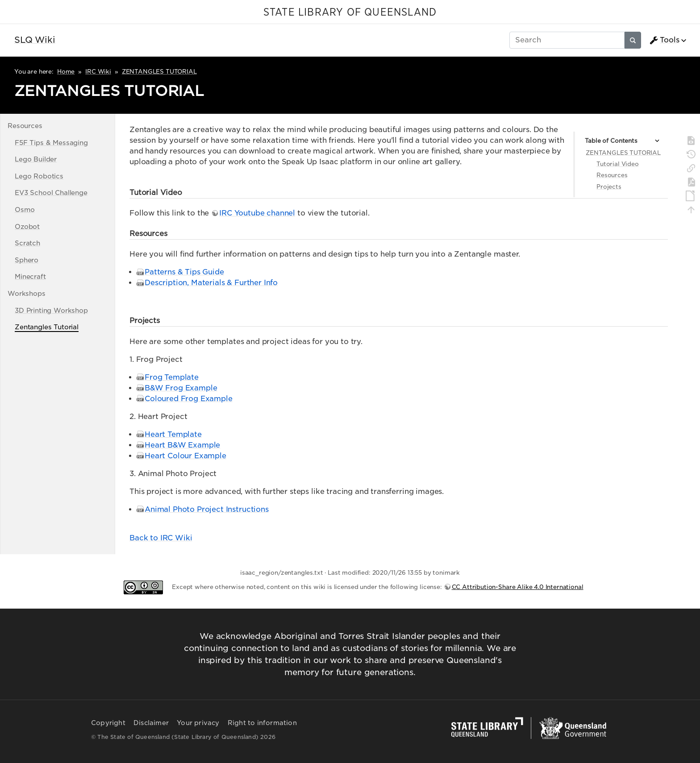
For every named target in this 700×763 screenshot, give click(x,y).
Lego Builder (36, 159)
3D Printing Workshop (51, 310)
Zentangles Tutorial (47, 327)
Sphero (27, 260)
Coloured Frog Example (189, 399)
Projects (609, 187)
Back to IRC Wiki (161, 538)
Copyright (108, 723)
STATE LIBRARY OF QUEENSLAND (350, 12)
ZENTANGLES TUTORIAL (159, 72)
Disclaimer (151, 723)
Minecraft (30, 276)
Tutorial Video (618, 164)
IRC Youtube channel (257, 213)
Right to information (262, 723)
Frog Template (172, 377)
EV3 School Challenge (51, 193)
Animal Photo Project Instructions (207, 509)
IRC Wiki (98, 72)
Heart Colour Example (185, 456)
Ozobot (27, 226)
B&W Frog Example (181, 388)
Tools (664, 40)
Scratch (27, 243)
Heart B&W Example (182, 445)
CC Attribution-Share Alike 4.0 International (518, 587)
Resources (612, 175)
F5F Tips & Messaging (51, 143)
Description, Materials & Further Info (211, 283)
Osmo (25, 209)
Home (66, 72)
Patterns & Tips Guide (184, 272)
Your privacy (198, 723)
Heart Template (173, 434)
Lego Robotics (39, 176)
